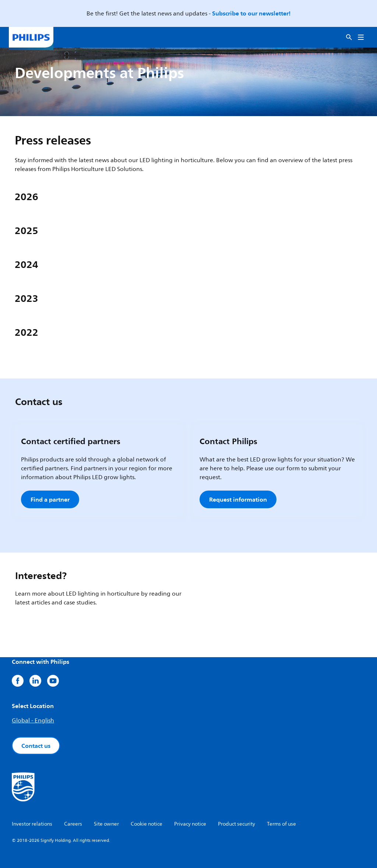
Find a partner (50, 499)
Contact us (36, 746)
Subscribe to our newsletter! (251, 13)
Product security (237, 824)
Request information (238, 499)
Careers (73, 824)
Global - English (33, 721)
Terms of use (281, 824)
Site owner (106, 824)
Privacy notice (190, 824)
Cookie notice (147, 824)
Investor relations (32, 824)
